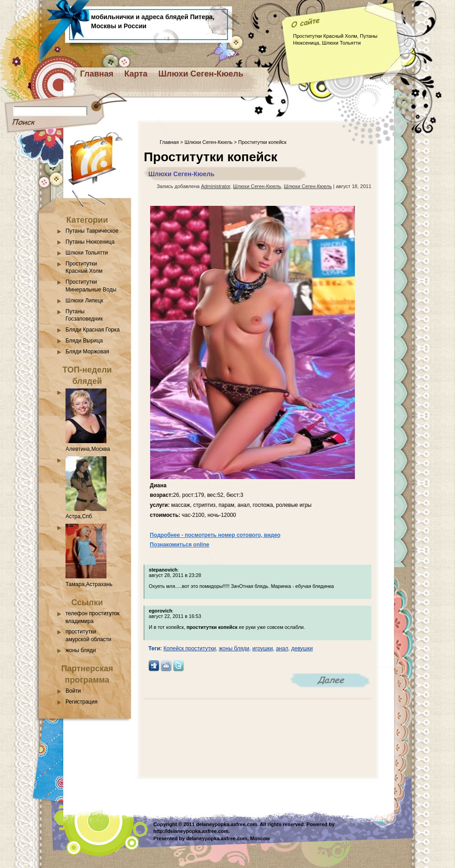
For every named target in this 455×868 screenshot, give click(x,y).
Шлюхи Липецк (84, 301)
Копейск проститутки (190, 648)
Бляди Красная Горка (93, 330)
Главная (97, 74)
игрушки (263, 648)
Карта (136, 74)
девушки (302, 648)
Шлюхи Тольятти (87, 253)
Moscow (260, 838)
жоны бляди (81, 650)
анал (282, 648)
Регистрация (81, 702)
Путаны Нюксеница (90, 242)
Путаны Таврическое (92, 231)
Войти (73, 691)
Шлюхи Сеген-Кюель (201, 74)
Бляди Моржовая (87, 352)
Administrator (216, 186)
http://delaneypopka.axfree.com (191, 831)
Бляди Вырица (84, 341)
